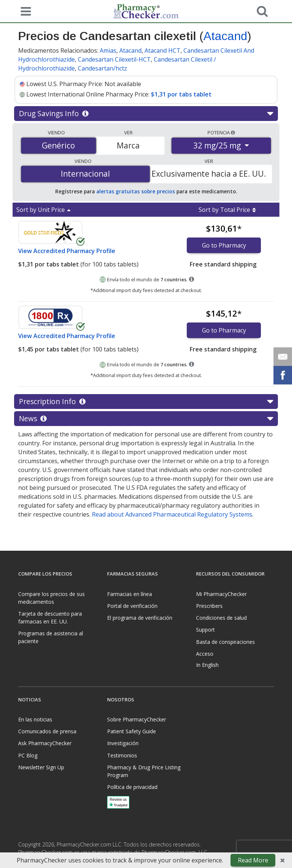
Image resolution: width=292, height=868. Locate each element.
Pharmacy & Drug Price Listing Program (144, 771)
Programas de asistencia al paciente (51, 637)
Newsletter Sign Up (41, 767)
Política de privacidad (132, 787)
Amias (108, 50)
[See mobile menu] (24, 11)
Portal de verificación (132, 606)
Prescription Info (146, 402)
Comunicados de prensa (47, 731)
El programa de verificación (140, 618)
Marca (128, 145)
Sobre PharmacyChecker (137, 719)
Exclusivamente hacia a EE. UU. (209, 174)
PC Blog (28, 755)
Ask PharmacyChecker (45, 743)
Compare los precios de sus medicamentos (52, 598)
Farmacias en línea (130, 594)
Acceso (205, 654)
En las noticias (35, 719)
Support (205, 630)
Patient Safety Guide (132, 731)
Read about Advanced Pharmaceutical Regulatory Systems (172, 514)
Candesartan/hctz (102, 68)
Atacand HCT (162, 50)
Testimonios (122, 755)
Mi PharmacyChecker (221, 594)
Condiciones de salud (221, 618)
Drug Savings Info (146, 114)
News (146, 419)
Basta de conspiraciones (225, 642)
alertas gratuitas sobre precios (136, 191)
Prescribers (209, 606)
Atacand (225, 36)
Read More (253, 860)
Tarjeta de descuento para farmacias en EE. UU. (50, 618)
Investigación (123, 743)
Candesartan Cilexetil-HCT (114, 59)
